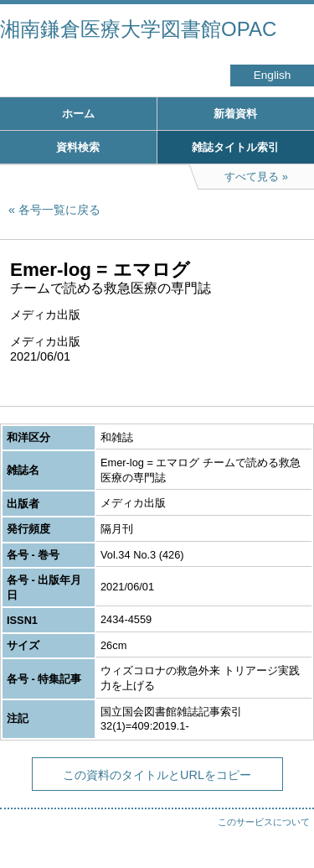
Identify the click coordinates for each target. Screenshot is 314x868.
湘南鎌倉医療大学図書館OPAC (138, 29)
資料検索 (78, 147)
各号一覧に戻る (59, 210)
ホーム (78, 114)
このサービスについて (264, 822)
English (273, 75)
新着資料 (235, 114)
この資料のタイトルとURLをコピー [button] (157, 775)
